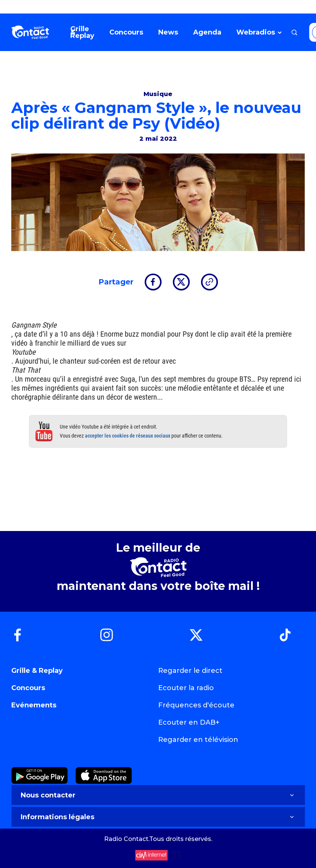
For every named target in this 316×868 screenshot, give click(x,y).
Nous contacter (158, 795)
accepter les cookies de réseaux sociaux (128, 436)
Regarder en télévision (198, 740)
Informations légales (158, 817)
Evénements (34, 705)
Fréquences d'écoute (196, 705)
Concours (28, 688)
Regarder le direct (190, 671)
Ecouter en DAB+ (189, 722)
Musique (158, 94)
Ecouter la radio (186, 688)
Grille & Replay (37, 671)
